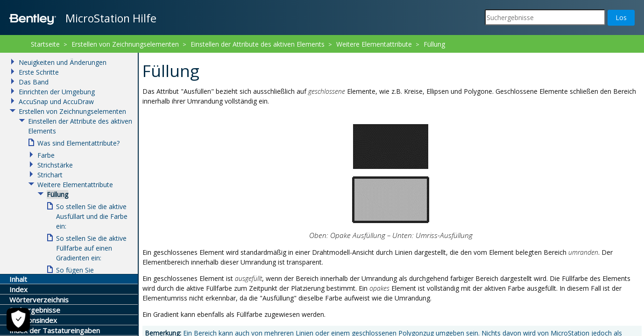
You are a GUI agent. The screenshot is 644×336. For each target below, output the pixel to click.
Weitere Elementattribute (374, 44)
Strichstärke (55, 165)
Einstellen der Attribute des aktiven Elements (258, 44)
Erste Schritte (39, 72)
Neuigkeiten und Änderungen (63, 62)
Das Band (34, 82)
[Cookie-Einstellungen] (18, 320)
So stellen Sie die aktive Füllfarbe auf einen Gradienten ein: (91, 248)
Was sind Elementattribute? (78, 143)
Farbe (46, 155)
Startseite (45, 44)
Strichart (50, 175)
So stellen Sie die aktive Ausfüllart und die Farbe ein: (92, 216)
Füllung (434, 44)
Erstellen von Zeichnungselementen (125, 44)
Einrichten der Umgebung (57, 92)
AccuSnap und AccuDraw (56, 101)
